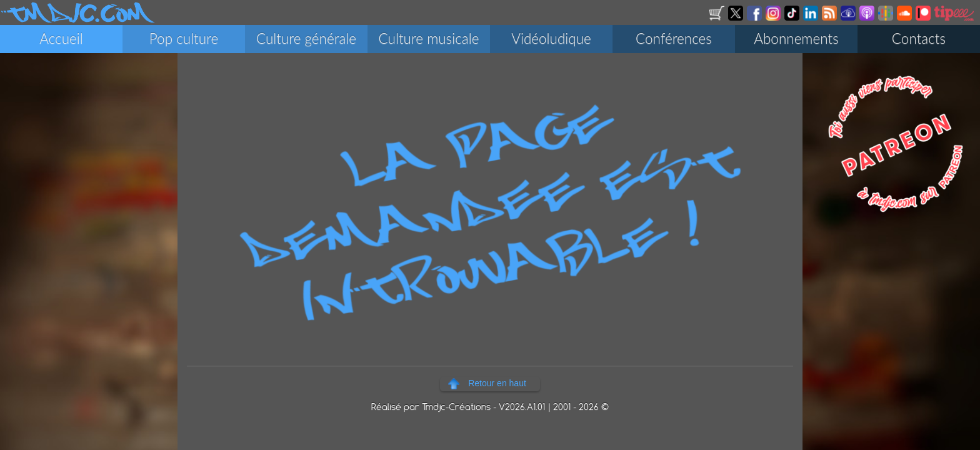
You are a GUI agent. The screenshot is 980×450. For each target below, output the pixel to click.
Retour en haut (497, 383)
